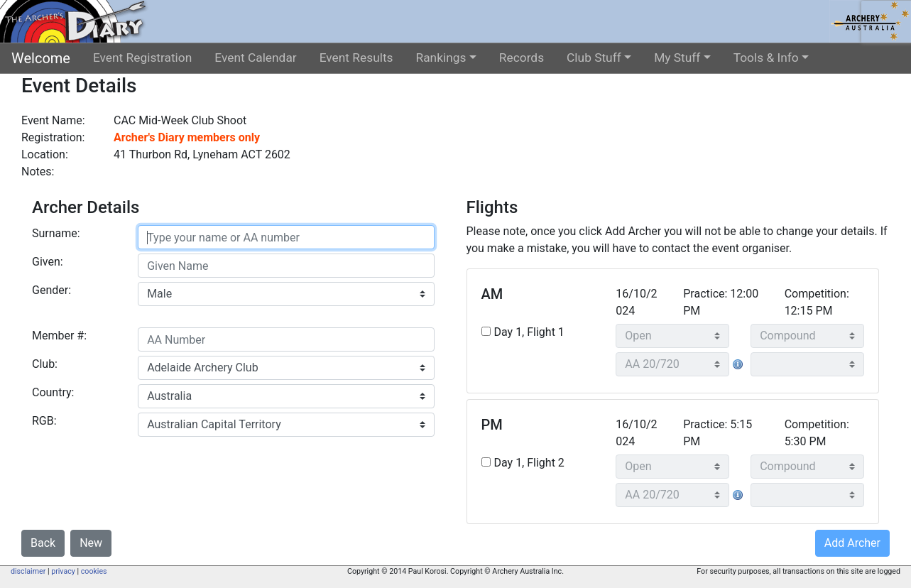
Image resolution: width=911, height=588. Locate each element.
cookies (94, 571)
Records (522, 58)
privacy (63, 571)
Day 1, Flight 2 (529, 463)
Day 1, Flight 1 (529, 332)
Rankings (441, 58)
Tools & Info (766, 58)
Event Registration (142, 58)
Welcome (41, 58)
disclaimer (28, 571)
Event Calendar (255, 58)
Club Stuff (594, 58)
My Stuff (677, 58)
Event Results (356, 58)
